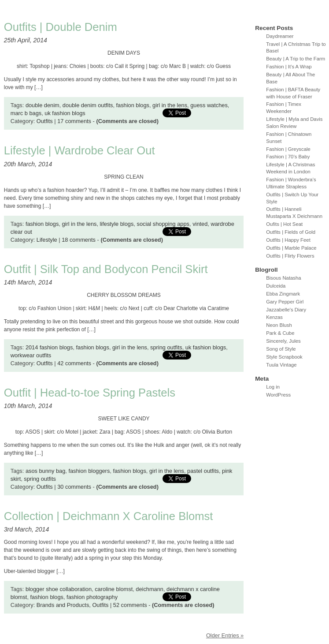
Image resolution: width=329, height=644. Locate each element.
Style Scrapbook (284, 357)
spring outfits (166, 347)
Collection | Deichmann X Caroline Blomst (109, 516)
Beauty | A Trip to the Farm (296, 59)
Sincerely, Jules (283, 341)
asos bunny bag (45, 471)
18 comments (79, 240)
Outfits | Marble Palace (291, 248)
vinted (200, 224)
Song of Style (281, 349)
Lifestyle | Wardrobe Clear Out (79, 150)
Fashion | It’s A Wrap (289, 67)
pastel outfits (203, 471)
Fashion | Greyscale (288, 149)
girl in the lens (170, 105)
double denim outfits (88, 105)
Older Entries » (225, 635)
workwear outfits (31, 355)
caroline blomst (114, 589)
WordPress (278, 395)
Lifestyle (47, 240)
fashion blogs (133, 105)
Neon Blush (279, 325)
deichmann (150, 589)
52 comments (130, 605)
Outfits (45, 121)
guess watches (209, 105)
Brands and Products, (65, 605)
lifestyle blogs (117, 224)
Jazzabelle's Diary (286, 310)
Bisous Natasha (283, 278)
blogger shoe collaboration (59, 589)
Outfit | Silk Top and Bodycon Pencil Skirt (106, 269)
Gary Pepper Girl (285, 302)
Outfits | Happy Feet (288, 240)
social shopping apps (163, 224)
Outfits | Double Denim (61, 27)
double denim (43, 105)
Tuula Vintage (281, 365)
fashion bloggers (89, 471)
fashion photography (92, 597)
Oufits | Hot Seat (284, 224)
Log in (273, 387)
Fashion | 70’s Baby (288, 157)
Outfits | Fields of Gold (291, 232)
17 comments (74, 121)
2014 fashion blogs (49, 347)
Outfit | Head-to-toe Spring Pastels (90, 393)
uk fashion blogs (65, 113)
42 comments (74, 363)
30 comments (74, 487)
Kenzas (274, 317)
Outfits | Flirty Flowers (290, 256)
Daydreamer (280, 36)
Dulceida (276, 286)
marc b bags (26, 113)
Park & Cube (280, 333)
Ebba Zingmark (283, 294)
